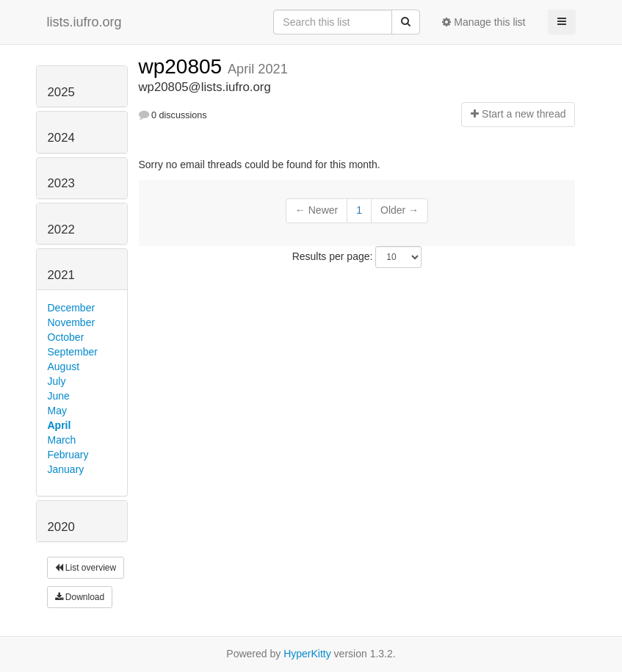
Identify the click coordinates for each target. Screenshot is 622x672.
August (64, 366)
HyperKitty (307, 654)
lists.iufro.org (84, 22)
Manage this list (484, 22)
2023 (61, 183)
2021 (61, 275)
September (73, 352)
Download (80, 597)
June (59, 396)
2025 (61, 92)
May (57, 411)
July (57, 381)
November (72, 322)
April (59, 425)
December (72, 308)
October (66, 337)
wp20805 (183, 66)
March (62, 440)
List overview (86, 568)
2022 (61, 230)
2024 (61, 138)
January (66, 469)
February (68, 455)
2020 (61, 527)
